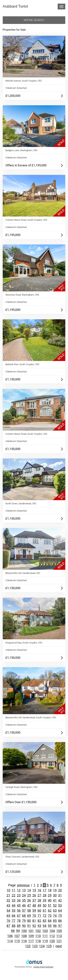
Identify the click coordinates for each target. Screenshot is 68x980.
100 (24, 931)
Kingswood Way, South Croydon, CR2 (24, 643)
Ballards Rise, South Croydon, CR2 (22, 364)
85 (55, 921)
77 (13, 921)
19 (55, 890)
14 (29, 890)
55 (13, 911)
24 (24, 895)
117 (31, 941)
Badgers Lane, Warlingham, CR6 (21, 150)
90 (24, 926)
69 (29, 916)
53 (60, 905)
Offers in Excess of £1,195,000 (26, 165)
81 (34, 921)
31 (60, 895)
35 (24, 900)
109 (31, 936)
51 (50, 905)
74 (55, 916)
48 (34, 905)
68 (24, 916)
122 (28, 946)
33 (13, 900)
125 (49, 946)
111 (45, 936)
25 (29, 895)
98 (13, 931)
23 (19, 895)
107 (17, 936)
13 (24, 890)
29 (50, 895)
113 (59, 936)
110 (38, 936)
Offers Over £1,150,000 (21, 802)
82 (39, 921)
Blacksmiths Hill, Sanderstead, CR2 (23, 573)
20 (60, 890)
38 (39, 900)
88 (13, 926)
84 (50, 921)
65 (8, 916)
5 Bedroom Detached (16, 88)
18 (50, 890)
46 (24, 905)
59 (34, 911)
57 (24, 911)
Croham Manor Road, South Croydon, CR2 (26, 220)
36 (29, 900)
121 (59, 941)
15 (34, 890)
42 (60, 900)
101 (31, 931)
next (59, 946)
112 (52, 936)
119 (45, 941)
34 (19, 900)
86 (60, 921)
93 (39, 926)
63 (55, 911)
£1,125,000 (13, 872)
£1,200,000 (13, 96)
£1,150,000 (13, 379)
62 (50, 911)
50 (44, 905)
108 (24, 936)
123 (35, 946)
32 (8, 900)
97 (60, 926)
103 (45, 931)
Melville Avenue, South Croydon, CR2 (24, 81)
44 (13, 905)
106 (10, 936)
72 (44, 916)
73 (50, 916)
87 (8, 926)
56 (19, 911)
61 (44, 911)
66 (13, 916)
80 (29, 921)
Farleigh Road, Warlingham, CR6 (21, 787)
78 (19, 921)
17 (44, 890)
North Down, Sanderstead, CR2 (21, 504)
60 (39, 911)
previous (23, 885)
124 (42, 946)
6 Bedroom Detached (16, 158)
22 (13, 895)
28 (44, 895)
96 (55, 926)
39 (44, 900)
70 (34, 916)
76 (8, 921)
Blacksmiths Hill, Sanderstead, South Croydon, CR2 (31, 718)
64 (60, 911)
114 (10, 941)
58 (29, 911)
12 (19, 890)
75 (60, 916)
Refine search (34, 20)
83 (44, 921)
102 (38, 931)
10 (8, 890)
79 (24, 921)
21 (8, 895)
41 (55, 900)
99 (18, 931)
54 (8, 911)
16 (39, 890)
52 (55, 905)
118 (38, 941)
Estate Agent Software (43, 967)
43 (8, 905)
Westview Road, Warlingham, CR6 (22, 295)
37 (34, 900)
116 (24, 941)
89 (19, 926)
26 (34, 895)
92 (34, 926)
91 (29, 926)
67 (19, 916)
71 (39, 916)
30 (55, 895)
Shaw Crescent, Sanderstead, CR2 (22, 857)
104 (52, 931)
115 (17, 941)
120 (52, 941)
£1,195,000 (13, 235)
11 (13, 890)
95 (50, 926)
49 (39, 905)
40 (50, 900)
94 (44, 926)
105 (59, 931)
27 (39, 895)
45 (19, 905)
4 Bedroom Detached (16, 372)
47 (29, 905)
